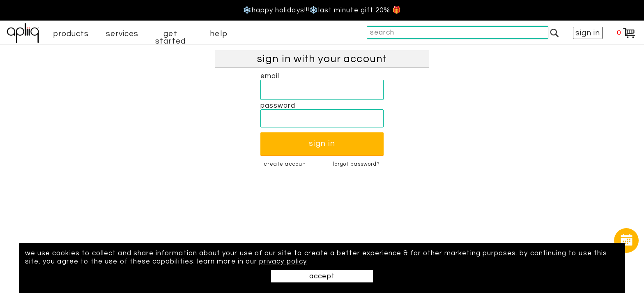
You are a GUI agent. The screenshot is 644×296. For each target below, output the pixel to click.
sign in (588, 33)
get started (170, 37)
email (270, 76)
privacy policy (283, 261)
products (71, 34)
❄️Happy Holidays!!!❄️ (281, 10)
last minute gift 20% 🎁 (360, 10)
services (122, 34)
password (278, 106)
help (218, 34)
